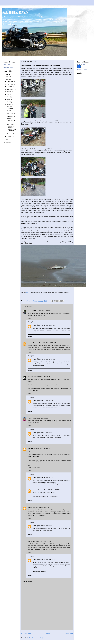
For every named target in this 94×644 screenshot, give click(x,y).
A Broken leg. (11, 116)
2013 (7, 77)
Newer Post (26, 634)
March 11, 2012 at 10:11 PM (48, 343)
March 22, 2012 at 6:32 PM (47, 560)
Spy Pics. (10, 111)
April (9, 102)
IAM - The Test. (11, 114)
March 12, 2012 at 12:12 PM (41, 418)
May (9, 99)
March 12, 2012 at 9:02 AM (42, 377)
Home (47, 634)
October (10, 87)
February (10, 134)
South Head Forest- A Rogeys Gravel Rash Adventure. (11, 128)
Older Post (68, 634)
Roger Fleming (7, 64)
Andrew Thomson (33, 343)
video (28, 292)
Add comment (28, 581)
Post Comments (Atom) (36, 638)
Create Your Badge (8, 67)
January (10, 137)
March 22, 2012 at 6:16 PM (44, 541)
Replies (32, 322)
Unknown (31, 448)
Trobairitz (31, 377)
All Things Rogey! (16, 12)
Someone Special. (10, 108)
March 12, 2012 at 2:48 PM (42, 448)
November (10, 84)
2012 (7, 79)
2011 (7, 140)
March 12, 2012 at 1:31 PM (47, 401)
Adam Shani (27, 207)
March (9, 105)
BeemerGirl (31, 311)
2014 (7, 74)
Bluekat (30, 507)
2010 (7, 142)
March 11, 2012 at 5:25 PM (43, 311)
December (10, 81)
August (9, 92)
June (9, 97)
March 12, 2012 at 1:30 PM (47, 359)
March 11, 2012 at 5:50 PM (47, 325)
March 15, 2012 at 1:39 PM (47, 526)
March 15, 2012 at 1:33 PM (47, 478)
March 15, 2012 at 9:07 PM (52, 490)
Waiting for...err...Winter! (11, 120)
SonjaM (30, 418)
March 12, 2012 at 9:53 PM (41, 507)
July (9, 94)
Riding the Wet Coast (34, 467)
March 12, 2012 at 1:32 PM (47, 433)
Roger (34, 325)
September (11, 89)
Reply (29, 318)
